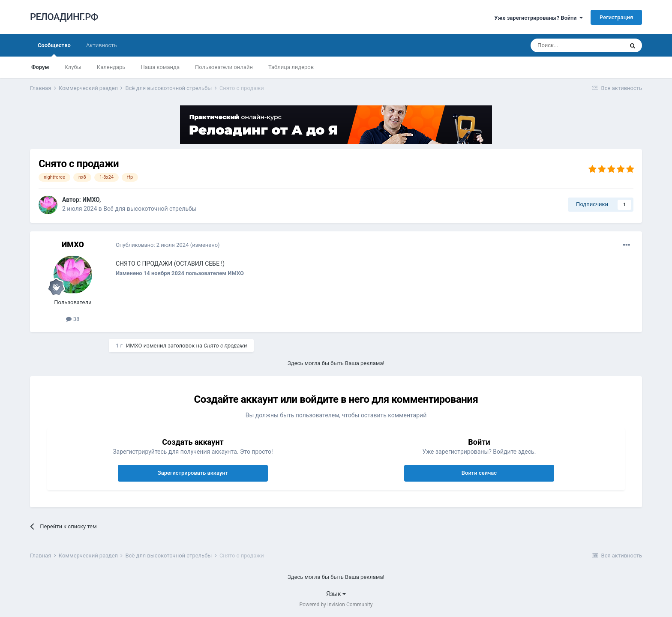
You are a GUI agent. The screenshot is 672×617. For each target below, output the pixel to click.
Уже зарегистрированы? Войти (538, 18)
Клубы (73, 67)
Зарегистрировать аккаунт (193, 473)
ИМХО (91, 200)
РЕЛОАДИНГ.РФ (64, 17)
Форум (40, 67)
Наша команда (160, 67)
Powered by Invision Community (336, 605)
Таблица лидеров (291, 67)
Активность (102, 45)
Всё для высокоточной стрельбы (150, 209)
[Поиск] (577, 45)
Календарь (111, 67)
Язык (336, 594)
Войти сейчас (479, 473)
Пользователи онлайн (224, 67)
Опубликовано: (152, 245)
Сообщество (54, 49)
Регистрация (616, 17)
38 (73, 319)
